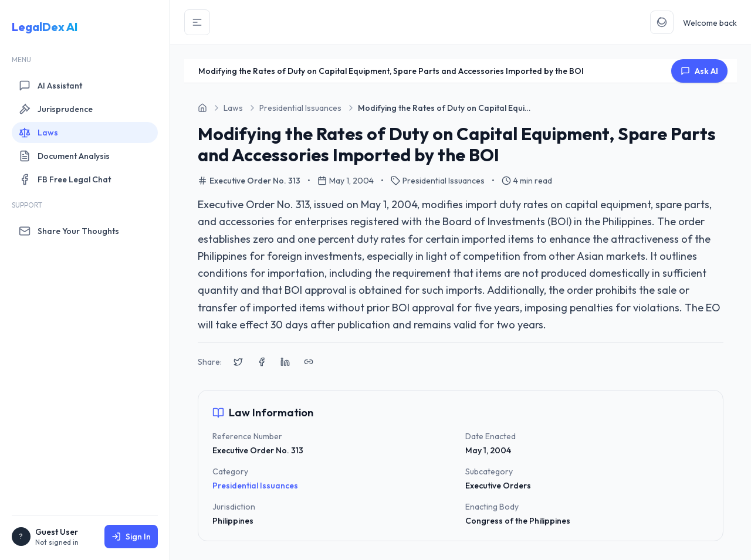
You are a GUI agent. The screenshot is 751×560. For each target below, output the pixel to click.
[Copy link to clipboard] (309, 362)
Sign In (131, 537)
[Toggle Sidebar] (197, 22)
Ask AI (699, 71)
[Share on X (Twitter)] (238, 362)
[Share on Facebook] (262, 362)
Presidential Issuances (255, 486)
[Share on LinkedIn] (285, 362)
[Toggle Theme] (662, 22)
